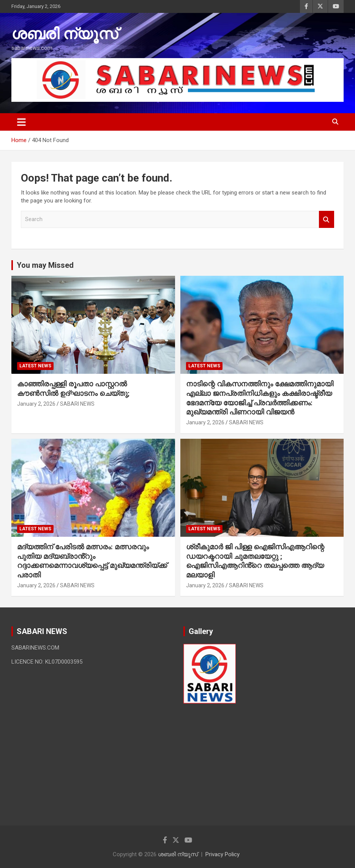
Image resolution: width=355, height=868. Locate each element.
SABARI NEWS (77, 404)
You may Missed (45, 265)
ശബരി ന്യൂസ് (65, 34)
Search (327, 219)
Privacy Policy (222, 854)
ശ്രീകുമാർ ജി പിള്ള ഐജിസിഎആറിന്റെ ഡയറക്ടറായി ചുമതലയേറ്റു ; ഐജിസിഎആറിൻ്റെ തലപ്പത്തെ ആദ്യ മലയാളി (255, 561)
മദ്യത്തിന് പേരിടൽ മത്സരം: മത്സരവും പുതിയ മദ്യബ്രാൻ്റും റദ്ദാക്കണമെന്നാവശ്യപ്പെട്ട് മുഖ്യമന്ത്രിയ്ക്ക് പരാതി (92, 561)
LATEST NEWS (35, 366)
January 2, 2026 (36, 404)
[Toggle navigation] (21, 122)
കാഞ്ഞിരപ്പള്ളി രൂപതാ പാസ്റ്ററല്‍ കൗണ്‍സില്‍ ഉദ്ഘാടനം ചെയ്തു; (73, 389)
